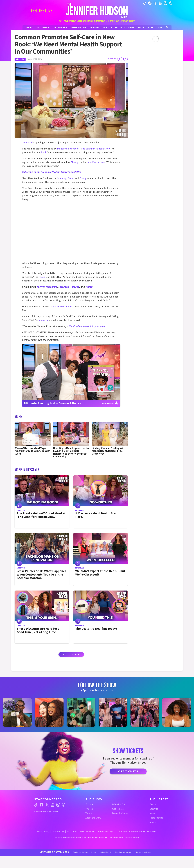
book (44, 152)
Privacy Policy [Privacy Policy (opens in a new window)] (43, 831)
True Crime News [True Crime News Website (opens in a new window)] (144, 852)
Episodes (90, 804)
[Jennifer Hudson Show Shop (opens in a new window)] (159, 27)
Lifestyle (20, 59)
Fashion (153, 804)
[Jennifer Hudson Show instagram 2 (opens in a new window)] (49, 712)
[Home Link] (97, 11)
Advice (153, 822)
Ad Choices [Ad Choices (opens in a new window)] (72, 831)
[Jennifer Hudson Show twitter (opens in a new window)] (155, 3)
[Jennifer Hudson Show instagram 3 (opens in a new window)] (81, 712)
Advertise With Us (87, 831)
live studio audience (63, 307)
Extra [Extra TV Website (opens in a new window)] (94, 852)
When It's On (118, 804)
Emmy (83, 178)
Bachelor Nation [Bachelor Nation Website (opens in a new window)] (80, 852)
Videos (89, 813)
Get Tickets (128, 771)
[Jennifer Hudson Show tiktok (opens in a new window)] (145, 3)
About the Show (93, 818)
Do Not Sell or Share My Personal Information (136, 831)
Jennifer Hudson (96, 162)
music (42, 277)
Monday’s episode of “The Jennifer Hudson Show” (84, 149)
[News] (60, 27)
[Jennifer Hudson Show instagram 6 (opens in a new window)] (177, 712)
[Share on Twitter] (126, 59)
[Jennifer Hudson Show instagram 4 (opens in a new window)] (113, 712)
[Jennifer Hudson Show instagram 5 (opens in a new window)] (145, 712)
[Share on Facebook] (120, 59)
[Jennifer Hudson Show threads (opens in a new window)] (64, 805)
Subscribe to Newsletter (46, 812)
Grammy (62, 178)
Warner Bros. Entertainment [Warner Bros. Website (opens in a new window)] (125, 838)
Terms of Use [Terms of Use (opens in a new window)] (58, 831)
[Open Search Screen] (167, 27)
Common (27, 143)
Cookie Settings (106, 831)
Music (152, 813)
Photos (89, 809)
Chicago (75, 162)
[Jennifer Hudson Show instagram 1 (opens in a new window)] (17, 712)
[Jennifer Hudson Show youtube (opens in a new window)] (160, 3)
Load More (71, 654)
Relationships (156, 818)
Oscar (70, 178)
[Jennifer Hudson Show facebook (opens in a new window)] (150, 3)
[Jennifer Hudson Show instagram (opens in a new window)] (165, 3)
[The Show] (42, 27)
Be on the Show (120, 813)
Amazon (43, 320)
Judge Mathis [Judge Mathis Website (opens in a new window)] (106, 852)
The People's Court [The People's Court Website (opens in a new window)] (124, 852)
